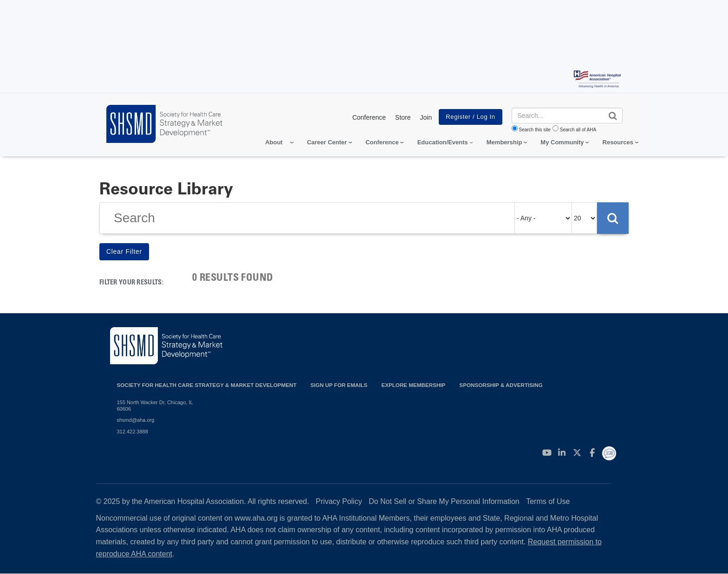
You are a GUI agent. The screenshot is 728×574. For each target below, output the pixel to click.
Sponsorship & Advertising (501, 385)
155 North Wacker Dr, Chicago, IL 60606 (155, 406)
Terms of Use (548, 501)
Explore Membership (413, 385)
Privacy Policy (339, 501)
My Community (562, 142)
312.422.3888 (133, 432)
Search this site (535, 130)
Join (426, 117)
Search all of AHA (578, 130)
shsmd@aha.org (136, 420)
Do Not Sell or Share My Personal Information (444, 501)
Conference (369, 117)
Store (403, 117)
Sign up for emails (339, 385)
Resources (618, 142)
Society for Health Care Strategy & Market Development (207, 385)
